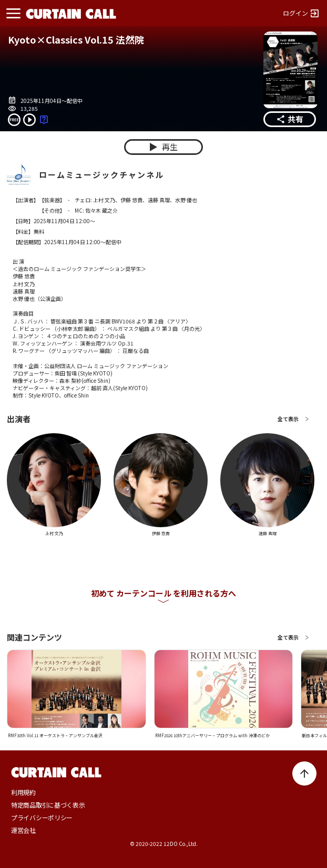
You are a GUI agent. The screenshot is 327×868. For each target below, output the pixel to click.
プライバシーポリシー (42, 818)
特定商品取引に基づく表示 (48, 805)
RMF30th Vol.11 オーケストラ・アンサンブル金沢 (55, 735)
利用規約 (23, 792)
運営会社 (23, 830)
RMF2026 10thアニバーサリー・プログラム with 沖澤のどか (212, 735)
